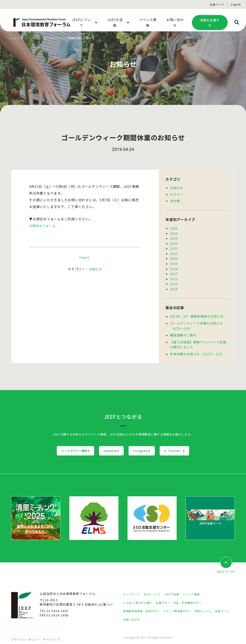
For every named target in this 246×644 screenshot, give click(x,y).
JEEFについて (156, 589)
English (236, 4)
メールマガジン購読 (48, 446)
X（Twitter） (202, 446)
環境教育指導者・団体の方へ (144, 606)
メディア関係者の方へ (185, 606)
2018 (174, 266)
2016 (174, 276)
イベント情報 (200, 589)
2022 (174, 247)
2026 (174, 227)
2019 (174, 261)
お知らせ (96, 269)
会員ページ (217, 4)
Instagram (151, 446)
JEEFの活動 (179, 589)
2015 (174, 280)
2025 (174, 232)
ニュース (37, 38)
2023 (174, 242)
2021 (174, 252)
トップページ (18, 38)
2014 (174, 285)
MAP (111, 600)
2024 (174, 237)
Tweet (84, 257)
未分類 (175, 200)
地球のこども (215, 606)
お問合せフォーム (43, 226)
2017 (174, 271)
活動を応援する (210, 23)
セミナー (177, 194)
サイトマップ (57, 634)
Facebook (102, 446)
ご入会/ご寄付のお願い (140, 598)
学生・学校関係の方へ (196, 598)
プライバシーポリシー (28, 634)
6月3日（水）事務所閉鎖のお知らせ (197, 312)
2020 (174, 256)
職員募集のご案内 (183, 331)
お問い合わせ (153, 614)
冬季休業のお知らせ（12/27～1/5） (197, 349)
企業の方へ (169, 598)
